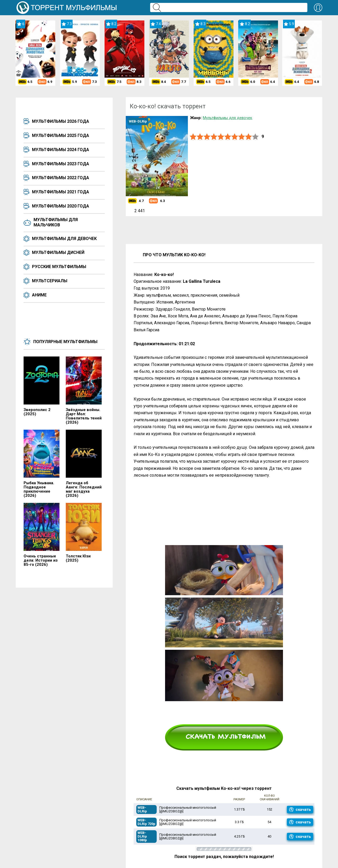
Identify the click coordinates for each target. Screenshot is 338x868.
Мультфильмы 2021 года (61, 192)
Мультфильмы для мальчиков (56, 222)
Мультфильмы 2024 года (61, 150)
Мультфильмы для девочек (64, 239)
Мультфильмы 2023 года (61, 164)
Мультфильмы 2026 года (61, 121)
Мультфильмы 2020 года (61, 206)
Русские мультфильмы (59, 267)
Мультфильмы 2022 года (61, 178)
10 (255, 137)
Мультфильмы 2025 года (61, 135)
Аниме (39, 295)
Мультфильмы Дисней (58, 252)
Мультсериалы (50, 281)
